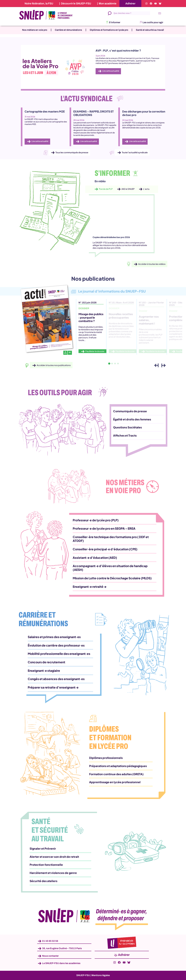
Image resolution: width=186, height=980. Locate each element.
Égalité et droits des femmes (132, 419)
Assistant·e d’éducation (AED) (95, 558)
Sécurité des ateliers (43, 881)
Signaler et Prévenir (43, 849)
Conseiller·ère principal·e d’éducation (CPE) (105, 549)
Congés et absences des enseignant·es (56, 679)
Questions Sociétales (127, 427)
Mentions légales (101, 975)
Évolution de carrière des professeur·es (56, 645)
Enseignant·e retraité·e (90, 587)
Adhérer (130, 4)
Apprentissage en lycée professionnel (115, 782)
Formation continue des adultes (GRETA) (116, 774)
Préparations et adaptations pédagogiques (118, 766)
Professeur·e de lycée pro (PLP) (96, 520)
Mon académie (108, 4)
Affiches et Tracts (125, 435)
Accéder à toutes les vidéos (152, 264)
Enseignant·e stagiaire (44, 671)
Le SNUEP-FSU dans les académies (61, 963)
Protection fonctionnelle (46, 865)
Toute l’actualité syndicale (135, 152)
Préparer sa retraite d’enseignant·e (53, 687)
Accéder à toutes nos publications (54, 365)
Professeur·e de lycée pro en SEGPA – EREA (104, 528)
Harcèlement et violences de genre (53, 873)
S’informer (115, 22)
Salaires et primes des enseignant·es (54, 637)
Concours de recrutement (46, 662)
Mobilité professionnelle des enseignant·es (59, 654)
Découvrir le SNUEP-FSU (76, 4)
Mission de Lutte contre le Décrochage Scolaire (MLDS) (112, 578)
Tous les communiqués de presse (72, 152)
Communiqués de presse (130, 411)
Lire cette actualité (111, 71)
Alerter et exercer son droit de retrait (54, 857)
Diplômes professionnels (106, 758)
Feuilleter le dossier (95, 351)
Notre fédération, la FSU (39, 4)
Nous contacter (50, 956)
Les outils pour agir (153, 22)
